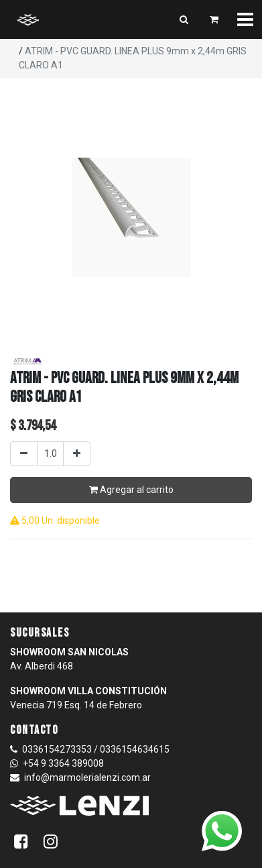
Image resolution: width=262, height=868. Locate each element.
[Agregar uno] (77, 454)
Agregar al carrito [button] (131, 490)
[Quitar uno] (24, 454)
